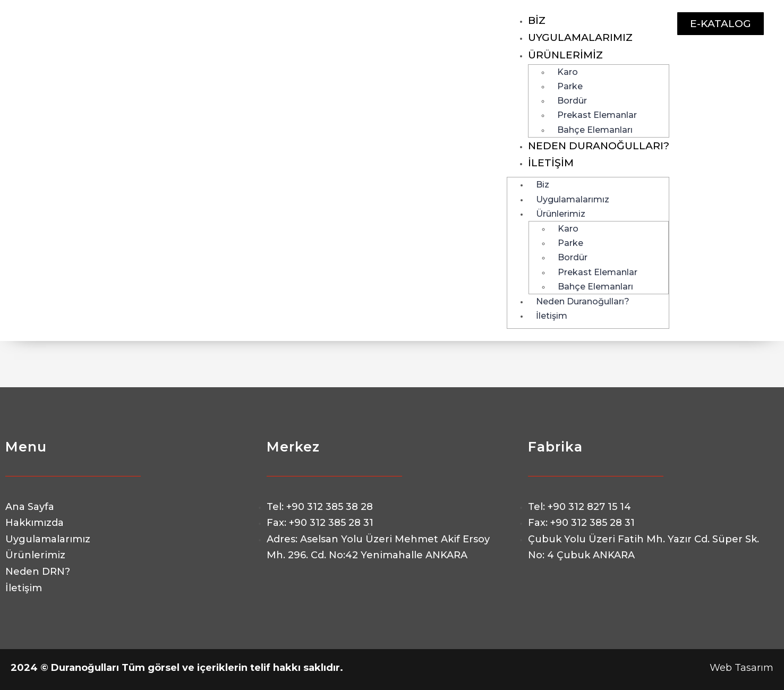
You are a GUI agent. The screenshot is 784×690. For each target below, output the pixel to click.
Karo (568, 72)
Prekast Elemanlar (597, 115)
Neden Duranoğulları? (599, 146)
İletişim (551, 163)
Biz (537, 20)
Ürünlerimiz (565, 55)
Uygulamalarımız (580, 37)
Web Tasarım (742, 668)
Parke (570, 86)
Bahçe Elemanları (595, 130)
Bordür (572, 101)
